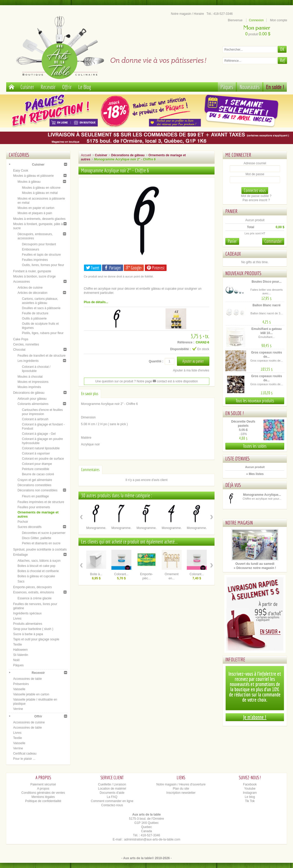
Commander (273, 241)
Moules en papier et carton (36, 208)
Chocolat (19, 350)
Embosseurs (31, 249)
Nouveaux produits (243, 273)
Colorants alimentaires (33, 404)
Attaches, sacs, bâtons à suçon (39, 561)
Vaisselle (19, 689)
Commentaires (90, 470)
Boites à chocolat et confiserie (38, 571)
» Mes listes (255, 474)
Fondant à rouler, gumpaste (32, 271)
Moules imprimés (29, 387)
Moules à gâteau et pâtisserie (34, 176)
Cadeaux (233, 254)
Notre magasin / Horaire (187, 14)
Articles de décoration (33, 293)
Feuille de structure (35, 313)
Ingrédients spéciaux (27, 613)
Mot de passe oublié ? (256, 196)
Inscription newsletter (181, 793)
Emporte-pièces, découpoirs (33, 587)
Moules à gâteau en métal (40, 193)
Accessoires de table (28, 679)
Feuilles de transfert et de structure (42, 356)
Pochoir (23, 522)
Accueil (86, 155)
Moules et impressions (33, 382)
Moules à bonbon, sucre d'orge (34, 276)
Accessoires (22, 282)
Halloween (20, 650)
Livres (17, 619)
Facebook (250, 784)
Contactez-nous (112, 805)
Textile (18, 645)
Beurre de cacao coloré (38, 474)
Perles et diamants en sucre (41, 543)
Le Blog (85, 87)
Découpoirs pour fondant (39, 244)
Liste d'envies (238, 459)
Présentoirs (21, 684)
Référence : (186, 342)
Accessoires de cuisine (29, 722)
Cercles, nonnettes (26, 344)
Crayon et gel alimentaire (35, 480)
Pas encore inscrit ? (256, 200)
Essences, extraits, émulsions (34, 592)
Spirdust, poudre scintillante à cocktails (40, 550)
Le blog (250, 797)
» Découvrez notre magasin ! (255, 568)
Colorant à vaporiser (36, 453)
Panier (231, 211)
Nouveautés (250, 87)
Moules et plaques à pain (35, 213)
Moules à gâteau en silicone (41, 188)
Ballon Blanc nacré (267, 305)
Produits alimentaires (28, 624)
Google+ (134, 268)
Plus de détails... (96, 302)
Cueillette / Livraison (112, 784)
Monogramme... (97, 528)
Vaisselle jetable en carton (31, 694)
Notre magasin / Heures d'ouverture (181, 784)
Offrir (67, 87)
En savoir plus (90, 394)
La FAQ (112, 797)
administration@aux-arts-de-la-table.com (152, 839)
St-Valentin (21, 655)
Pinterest (156, 268)
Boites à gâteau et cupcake (36, 576)
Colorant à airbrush (35, 419)
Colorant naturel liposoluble (41, 448)
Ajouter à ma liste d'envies (191, 370)
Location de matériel (112, 789)
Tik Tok (250, 801)
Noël (16, 660)
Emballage (21, 555)
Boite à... (96, 574)
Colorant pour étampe (37, 464)
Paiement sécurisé (43, 784)
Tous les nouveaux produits (255, 401)
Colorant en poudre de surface (43, 459)
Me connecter (238, 155)
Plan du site (181, 789)
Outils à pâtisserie (34, 318)
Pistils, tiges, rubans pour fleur (43, 333)
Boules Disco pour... (266, 282)
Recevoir (48, 87)
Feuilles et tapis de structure (41, 255)
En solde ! (275, 87)
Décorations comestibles (35, 485)
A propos (43, 789)
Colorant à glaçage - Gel (39, 434)
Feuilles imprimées (35, 260)
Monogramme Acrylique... (262, 495)
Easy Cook (21, 171)
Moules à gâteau (29, 182)
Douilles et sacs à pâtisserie (41, 308)
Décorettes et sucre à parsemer (44, 533)
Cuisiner (27, 87)
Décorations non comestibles (38, 490)
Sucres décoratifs (30, 527)
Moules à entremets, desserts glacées (39, 219)
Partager (113, 268)
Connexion (256, 20)
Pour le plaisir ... (24, 759)
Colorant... (121, 574)
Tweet (93, 268)
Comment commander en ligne (112, 801)
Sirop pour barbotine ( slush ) (33, 629)
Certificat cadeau (25, 754)
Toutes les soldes (255, 446)
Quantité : (156, 361)
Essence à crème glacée (35, 598)
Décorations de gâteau (29, 393)
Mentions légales (43, 797)
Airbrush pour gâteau (32, 399)
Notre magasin (239, 523)
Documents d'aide (112, 793)
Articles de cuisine (30, 288)
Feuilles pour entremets (34, 507)
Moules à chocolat (30, 377)
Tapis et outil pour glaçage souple (36, 639)
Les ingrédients (28, 361)
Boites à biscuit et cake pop (37, 566)
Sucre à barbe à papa (28, 634)
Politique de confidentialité (43, 801)
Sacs (21, 581)
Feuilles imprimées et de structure (41, 502)
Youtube (250, 789)
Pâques (227, 87)
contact (160, 381)
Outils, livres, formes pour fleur (43, 265)
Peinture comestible (36, 469)
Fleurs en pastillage (35, 496)
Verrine (18, 709)
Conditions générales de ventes (43, 793)
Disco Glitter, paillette (37, 538)
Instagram (250, 793)
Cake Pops (21, 339)
